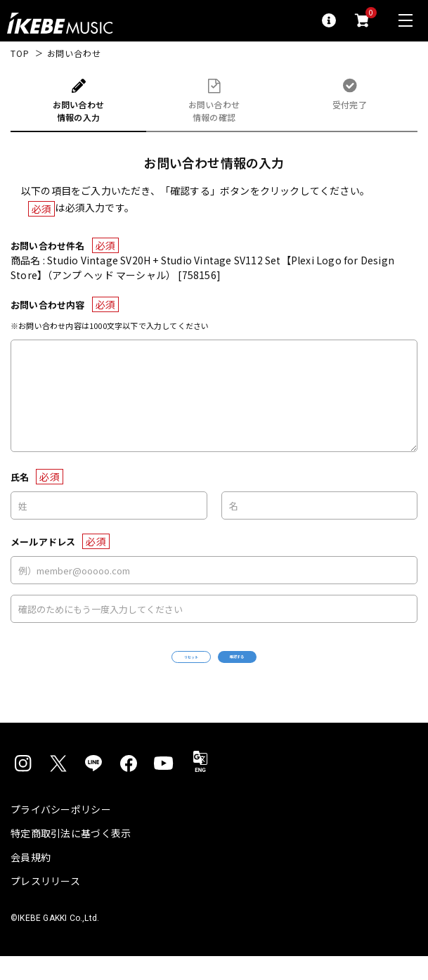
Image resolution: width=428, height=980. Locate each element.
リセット (151, 669)
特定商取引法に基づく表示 (71, 857)
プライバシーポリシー (61, 833)
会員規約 (31, 881)
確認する (277, 668)
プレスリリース (45, 905)
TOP (20, 53)
